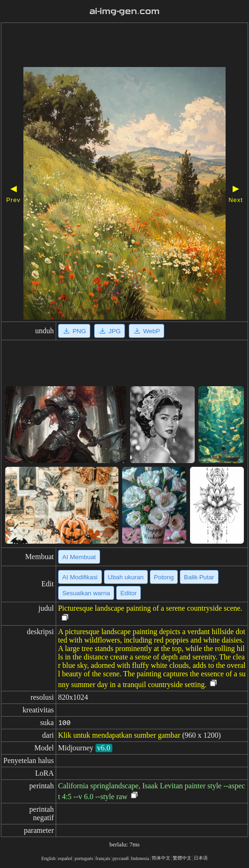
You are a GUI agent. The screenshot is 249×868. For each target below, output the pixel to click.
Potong (164, 577)
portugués (84, 858)
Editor (128, 593)
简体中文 (161, 858)
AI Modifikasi (80, 577)
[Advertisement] (124, 46)
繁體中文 (182, 858)
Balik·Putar (199, 577)
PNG (74, 331)
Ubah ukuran (126, 577)
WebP (146, 331)
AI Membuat (79, 557)
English (48, 858)
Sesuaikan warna (86, 593)
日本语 (201, 858)
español (65, 858)
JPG (110, 331)
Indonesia (140, 858)
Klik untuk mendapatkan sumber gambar (119, 735)
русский (121, 858)
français (103, 858)
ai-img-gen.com (124, 11)
